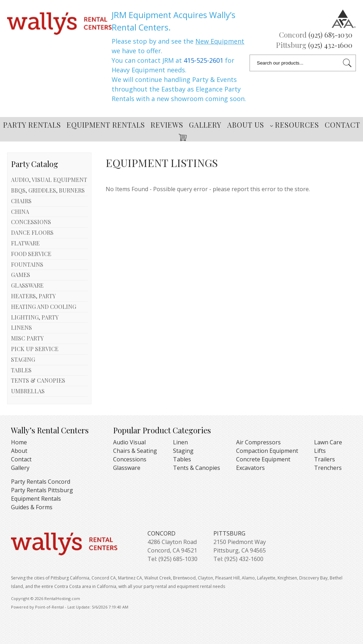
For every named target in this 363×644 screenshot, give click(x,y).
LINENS (21, 327)
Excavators (250, 468)
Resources (294, 125)
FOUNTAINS (27, 264)
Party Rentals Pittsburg (42, 490)
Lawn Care (328, 442)
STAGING (23, 359)
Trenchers (328, 468)
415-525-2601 (203, 60)
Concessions (130, 459)
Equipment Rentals (106, 125)
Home (19, 442)
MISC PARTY (27, 338)
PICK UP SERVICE (35, 349)
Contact (342, 125)
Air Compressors (258, 442)
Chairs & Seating (135, 451)
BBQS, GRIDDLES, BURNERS (48, 190)
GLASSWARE (27, 285)
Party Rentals (32, 125)
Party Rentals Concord (41, 482)
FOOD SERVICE (31, 254)
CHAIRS (21, 201)
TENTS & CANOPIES (38, 380)
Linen (180, 442)
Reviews (167, 125)
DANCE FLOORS (32, 232)
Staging (183, 451)
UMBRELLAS (28, 391)
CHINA (20, 212)
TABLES (21, 370)
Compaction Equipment (267, 451)
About (19, 451)
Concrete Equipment (263, 459)
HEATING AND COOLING (44, 307)
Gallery (205, 125)
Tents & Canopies (197, 468)
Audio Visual (129, 442)
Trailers (325, 459)
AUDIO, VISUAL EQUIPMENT (49, 180)
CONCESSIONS (31, 222)
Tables (182, 459)
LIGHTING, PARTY (35, 317)
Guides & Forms (32, 507)
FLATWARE (25, 243)
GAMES (21, 275)
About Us (246, 125)
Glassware (127, 468)
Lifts (320, 451)
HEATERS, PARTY (33, 296)
